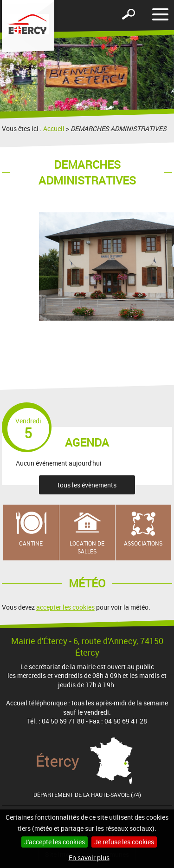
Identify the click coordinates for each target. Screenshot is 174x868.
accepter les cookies (65, 607)
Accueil (54, 128)
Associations (143, 543)
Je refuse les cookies (124, 842)
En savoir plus (89, 858)
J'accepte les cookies (55, 842)
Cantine (31, 543)
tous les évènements (87, 485)
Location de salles (87, 547)
